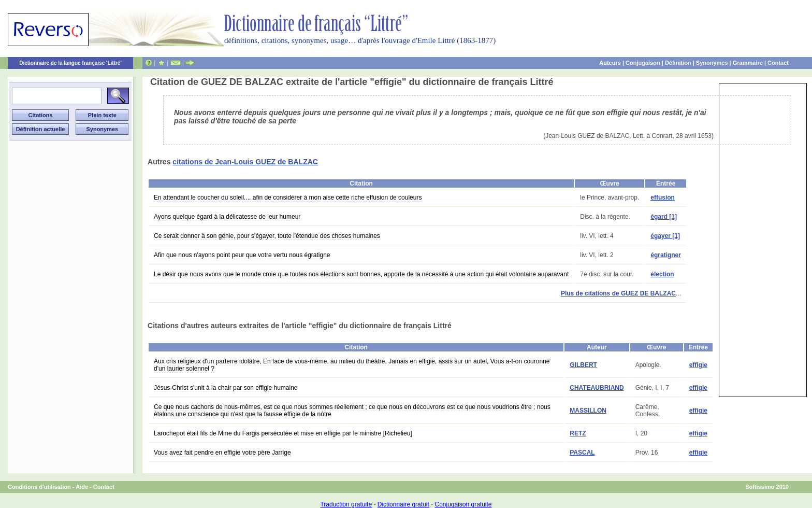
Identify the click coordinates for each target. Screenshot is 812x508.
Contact (778, 63)
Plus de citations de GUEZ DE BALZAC (618, 293)
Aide (82, 487)
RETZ (578, 433)
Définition (678, 63)
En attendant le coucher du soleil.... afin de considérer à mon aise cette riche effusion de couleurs (288, 197)
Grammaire (748, 63)
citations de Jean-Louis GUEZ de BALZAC (245, 162)
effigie (698, 365)
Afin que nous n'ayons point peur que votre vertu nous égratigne (242, 255)
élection (662, 274)
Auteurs (610, 63)
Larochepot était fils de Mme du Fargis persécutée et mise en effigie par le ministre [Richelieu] (283, 433)
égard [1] (664, 217)
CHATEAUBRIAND (597, 388)
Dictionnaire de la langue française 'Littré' (70, 63)
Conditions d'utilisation (39, 487)
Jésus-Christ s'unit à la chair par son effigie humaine (226, 388)
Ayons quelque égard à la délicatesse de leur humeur (227, 217)
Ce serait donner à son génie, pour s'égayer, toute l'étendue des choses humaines (267, 236)
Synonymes (712, 63)
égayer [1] (665, 236)
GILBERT (583, 365)
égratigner (666, 255)
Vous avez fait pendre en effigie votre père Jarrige (222, 453)
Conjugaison (643, 63)
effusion (663, 197)
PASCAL (582, 453)
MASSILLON (588, 411)
